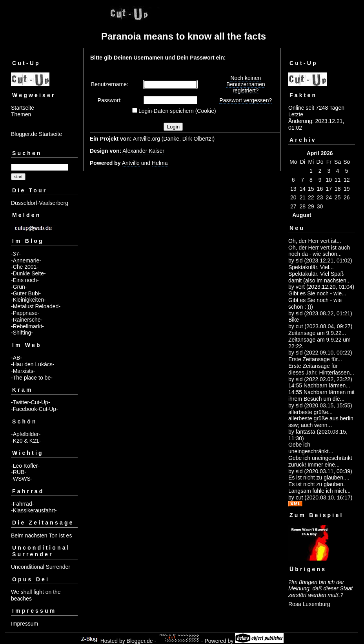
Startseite (23, 108)
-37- (16, 254)
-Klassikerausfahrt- (34, 510)
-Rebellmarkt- (27, 326)
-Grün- (19, 287)
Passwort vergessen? (246, 100)
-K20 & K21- (26, 441)
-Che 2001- (25, 267)
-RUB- (19, 472)
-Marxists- (23, 371)
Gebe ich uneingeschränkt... (311, 448)
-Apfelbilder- (26, 434)
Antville (131, 163)
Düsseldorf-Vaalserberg (40, 203)
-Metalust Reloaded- (36, 306)
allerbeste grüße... (310, 412)
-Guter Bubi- (26, 293)
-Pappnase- (25, 313)
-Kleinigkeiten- (28, 300)
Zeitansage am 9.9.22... (317, 333)
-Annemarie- (26, 260)
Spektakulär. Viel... (311, 267)
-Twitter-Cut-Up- (31, 402)
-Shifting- (22, 333)
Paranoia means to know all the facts (184, 36)
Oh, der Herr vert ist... (315, 241)
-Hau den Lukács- (33, 364)
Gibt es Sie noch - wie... (317, 293)
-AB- (16, 358)
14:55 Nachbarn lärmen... (319, 385)
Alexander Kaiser (143, 151)
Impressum (25, 624)
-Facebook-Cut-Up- (35, 409)
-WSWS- (22, 479)
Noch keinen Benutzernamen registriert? (246, 84)
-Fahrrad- (22, 504)
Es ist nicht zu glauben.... (319, 478)
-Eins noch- (25, 280)
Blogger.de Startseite (36, 134)
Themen (21, 114)
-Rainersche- (27, 320)
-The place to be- (32, 378)
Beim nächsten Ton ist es (41, 535)
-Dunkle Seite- (28, 273)
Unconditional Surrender (41, 567)
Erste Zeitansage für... (315, 359)
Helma (160, 163)
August (302, 215)
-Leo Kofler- (25, 466)
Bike (294, 320)
